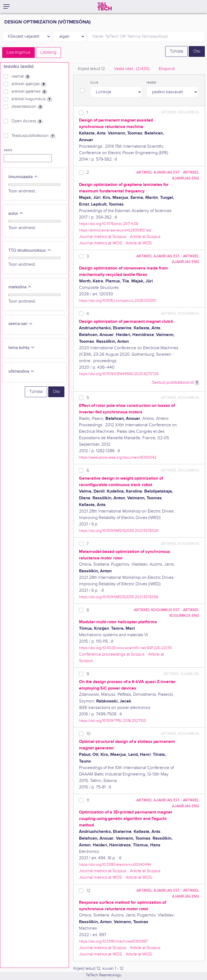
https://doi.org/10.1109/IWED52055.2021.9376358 (119, 597)
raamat (21, 77)
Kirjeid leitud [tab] (91, 69)
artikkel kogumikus (32, 99)
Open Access (27, 121)
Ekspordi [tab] (167, 69)
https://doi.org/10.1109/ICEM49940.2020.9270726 (119, 374)
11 (88, 800)
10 (89, 734)
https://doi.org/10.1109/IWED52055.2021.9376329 (119, 531)
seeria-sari (21, 324)
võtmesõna (21, 371)
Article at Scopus (145, 237)
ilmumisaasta (23, 177)
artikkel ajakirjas (29, 84)
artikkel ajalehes (29, 92)
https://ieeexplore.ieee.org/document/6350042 (118, 457)
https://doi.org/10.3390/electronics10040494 (115, 865)
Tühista (176, 51)
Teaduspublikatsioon (33, 136)
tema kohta (22, 348)
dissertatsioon (27, 107)
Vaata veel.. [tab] (132, 69)
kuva (94, 82)
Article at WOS (139, 243)
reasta (151, 82)
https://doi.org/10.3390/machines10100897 (113, 941)
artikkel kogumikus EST (157, 610)
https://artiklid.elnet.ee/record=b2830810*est (115, 230)
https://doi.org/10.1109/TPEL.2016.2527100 (113, 721)
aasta (8, 150)
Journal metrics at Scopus (103, 237)
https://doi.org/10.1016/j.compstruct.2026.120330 (118, 301)
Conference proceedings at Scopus (112, 654)
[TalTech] (105, 6)
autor (16, 214)
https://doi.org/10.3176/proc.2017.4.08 (109, 224)
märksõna (20, 287)
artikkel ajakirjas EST (158, 172)
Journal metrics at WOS (100, 243)
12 (88, 891)
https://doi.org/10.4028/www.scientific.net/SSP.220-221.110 (125, 648)
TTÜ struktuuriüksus (30, 250)
